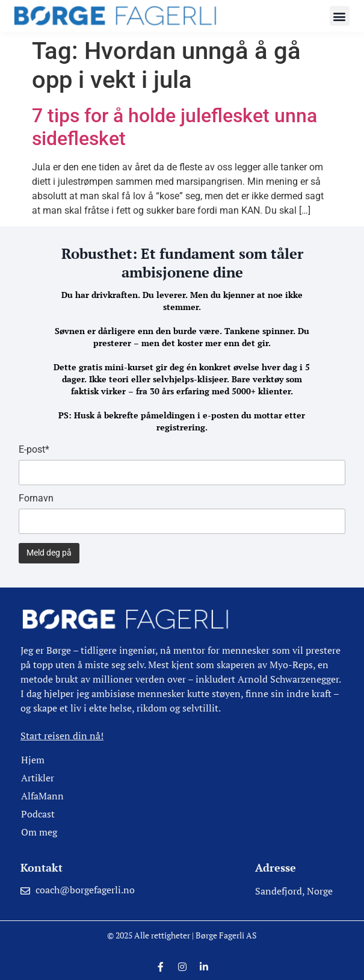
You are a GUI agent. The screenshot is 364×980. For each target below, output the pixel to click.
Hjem (33, 760)
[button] (340, 16)
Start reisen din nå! (62, 736)
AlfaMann (42, 796)
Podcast (38, 814)
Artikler (38, 778)
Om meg (39, 832)
